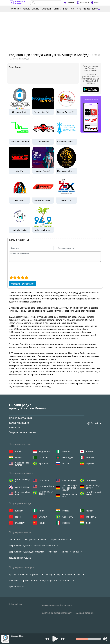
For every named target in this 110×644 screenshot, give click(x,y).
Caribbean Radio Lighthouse (67, 142)
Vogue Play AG (43, 171)
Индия (18, 457)
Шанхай (19, 511)
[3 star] (19, 277)
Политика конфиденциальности (56, 613)
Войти (96, 3)
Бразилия (44, 464)
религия (69, 575)
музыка (13, 575)
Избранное (15, 9)
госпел (44, 540)
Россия (66, 464)
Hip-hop (86, 9)
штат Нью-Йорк (46, 486)
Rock (78, 9)
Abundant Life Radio (43, 201)
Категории (46, 9)
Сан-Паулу (68, 517)
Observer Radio (20, 112)
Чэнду (42, 523)
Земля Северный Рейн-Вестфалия (70, 488)
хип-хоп (65, 552)
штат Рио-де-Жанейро (93, 493)
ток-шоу (49, 575)
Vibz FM (20, 171)
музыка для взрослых (45, 546)
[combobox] (46, 3)
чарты (68, 581)
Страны (57, 9)
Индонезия (44, 451)
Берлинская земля (70, 496)
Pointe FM (20, 201)
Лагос (42, 511)
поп (11, 540)
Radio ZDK (67, 201)
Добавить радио (19, 423)
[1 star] (11, 277)
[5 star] (26, 277)
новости (24, 575)
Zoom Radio (43, 142)
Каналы (27, 9)
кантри (76, 552)
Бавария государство (93, 487)
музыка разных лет (52, 581)
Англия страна (22, 487)
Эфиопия (91, 464)
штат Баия (91, 480)
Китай (18, 451)
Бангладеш (68, 457)
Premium (71, 3)
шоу (59, 575)
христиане (14, 581)
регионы (36, 575)
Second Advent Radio (67, 112)
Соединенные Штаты (22, 464)
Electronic (97, 9)
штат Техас (44, 480)
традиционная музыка (20, 558)
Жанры (36, 9)
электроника (30, 540)
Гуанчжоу (20, 523)
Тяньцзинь (91, 517)
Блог (66, 9)
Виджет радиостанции (23, 432)
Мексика (90, 457)
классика (52, 552)
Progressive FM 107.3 (43, 112)
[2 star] (15, 277)
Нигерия (67, 451)
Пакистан (43, 457)
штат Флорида (69, 480)
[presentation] (29, 268)
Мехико (66, 523)
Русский (83, 3)
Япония (90, 451)
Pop (72, 9)
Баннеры (14, 427)
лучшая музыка (17, 587)
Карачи (90, 511)
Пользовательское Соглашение (56, 605)
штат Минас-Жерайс (46, 493)
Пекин (18, 517)
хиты (79, 575)
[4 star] (23, 277)
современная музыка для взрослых (26, 552)
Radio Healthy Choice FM (43, 230)
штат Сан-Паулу (23, 481)
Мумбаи (66, 511)
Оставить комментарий (23, 284)
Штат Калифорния (23, 493)
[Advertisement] (55, 33)
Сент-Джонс (15, 67)
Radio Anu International (67, 171)
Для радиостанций (20, 418)
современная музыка (19, 546)
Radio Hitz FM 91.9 (20, 142)
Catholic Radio (20, 230)
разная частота (31, 581)
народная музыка (60, 540)
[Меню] (99, 9)
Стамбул (43, 517)
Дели (88, 523)
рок (18, 540)
